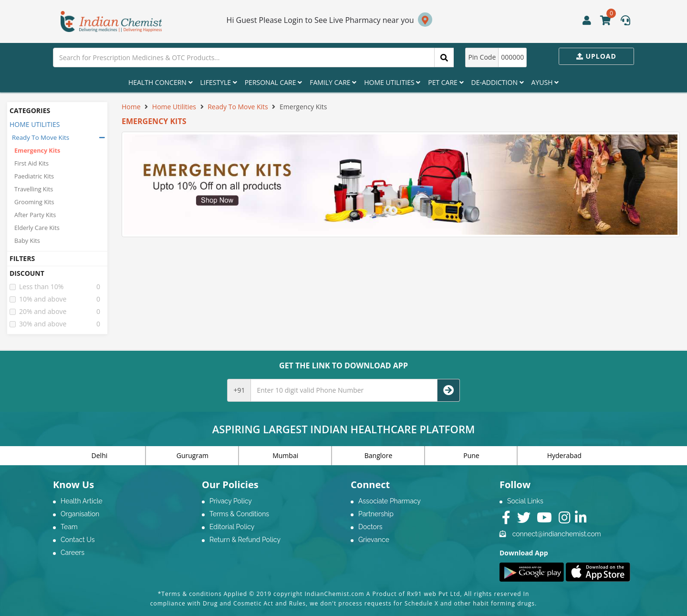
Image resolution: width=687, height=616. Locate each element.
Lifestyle (219, 82)
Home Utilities (392, 82)
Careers (73, 553)
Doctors (370, 527)
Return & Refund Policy (245, 540)
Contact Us (78, 540)
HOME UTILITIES (35, 124)
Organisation (80, 514)
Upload (596, 56)
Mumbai (285, 455)
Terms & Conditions (239, 514)
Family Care (333, 82)
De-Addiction (498, 82)
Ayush (545, 82)
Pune (471, 455)
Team (69, 527)
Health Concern (161, 82)
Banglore (379, 455)
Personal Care (273, 82)
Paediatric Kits (34, 176)
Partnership (376, 514)
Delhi (100, 455)
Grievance (374, 540)
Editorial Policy (232, 527)
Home (131, 107)
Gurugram (193, 455)
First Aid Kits (31, 163)
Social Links (525, 501)
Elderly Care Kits (37, 228)
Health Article (82, 501)
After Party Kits (35, 215)
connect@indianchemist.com (557, 534)
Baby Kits (27, 241)
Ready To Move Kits (41, 137)
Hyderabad (564, 455)
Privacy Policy (231, 501)
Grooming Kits (34, 202)
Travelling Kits (34, 189)
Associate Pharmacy (390, 501)
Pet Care (446, 82)
